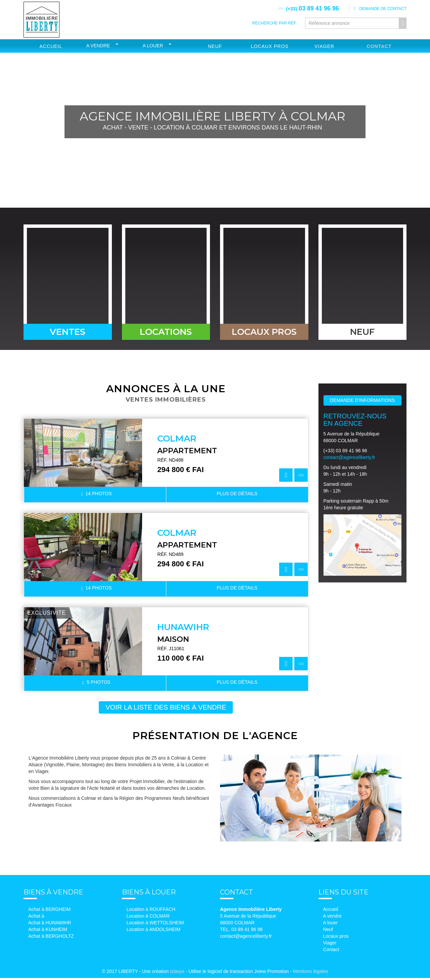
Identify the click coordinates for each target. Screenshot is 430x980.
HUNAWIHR (183, 629)
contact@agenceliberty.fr (349, 459)
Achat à (36, 918)
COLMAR (177, 441)
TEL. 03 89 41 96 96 (241, 931)
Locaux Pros (270, 46)
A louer (153, 46)
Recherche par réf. (274, 23)
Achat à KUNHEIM (48, 931)
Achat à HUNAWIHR (50, 925)
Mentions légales (311, 973)
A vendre (98, 46)
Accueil (51, 46)
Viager (324, 46)
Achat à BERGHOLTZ (51, 938)
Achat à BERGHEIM (49, 911)
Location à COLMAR (148, 918)
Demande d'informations (362, 402)
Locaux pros (336, 938)
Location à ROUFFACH (151, 911)
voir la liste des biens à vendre (166, 709)
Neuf (215, 46)
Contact (379, 46)
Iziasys (177, 973)
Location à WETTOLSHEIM (155, 925)
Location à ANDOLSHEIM (154, 931)
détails (237, 496)
